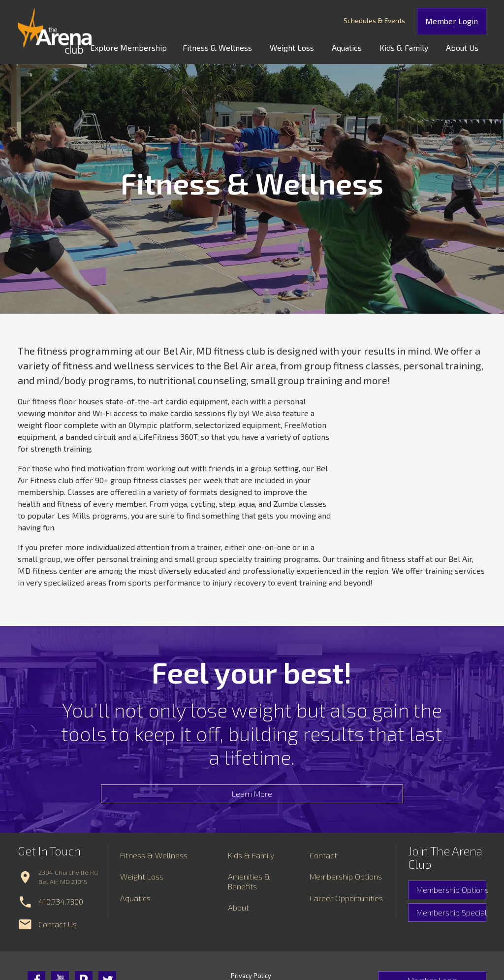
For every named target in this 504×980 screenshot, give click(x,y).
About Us (464, 47)
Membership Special (451, 936)
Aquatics (357, 47)
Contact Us (58, 948)
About (238, 931)
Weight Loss (306, 47)
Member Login (459, 20)
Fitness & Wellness (235, 47)
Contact (323, 879)
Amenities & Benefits (249, 905)
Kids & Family (410, 47)
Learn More (252, 806)
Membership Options (451, 913)
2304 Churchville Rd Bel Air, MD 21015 (68, 900)
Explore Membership (150, 47)
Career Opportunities (346, 921)
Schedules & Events (389, 20)
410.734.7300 (61, 925)
